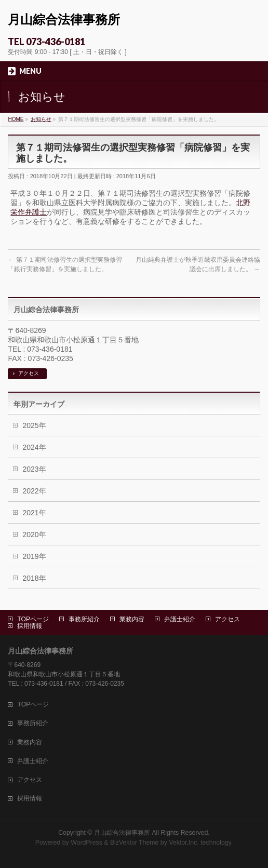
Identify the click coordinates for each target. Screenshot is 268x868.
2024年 (34, 447)
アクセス (29, 373)
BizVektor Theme (135, 843)
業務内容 (132, 619)
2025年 (34, 425)
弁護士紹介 (180, 619)
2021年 (34, 513)
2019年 (34, 556)
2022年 (34, 491)
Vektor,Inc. (184, 843)
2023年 (34, 469)
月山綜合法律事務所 (64, 19)
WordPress (86, 843)
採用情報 (30, 626)
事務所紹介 (84, 619)
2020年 (34, 535)
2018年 (34, 578)
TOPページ (33, 619)
